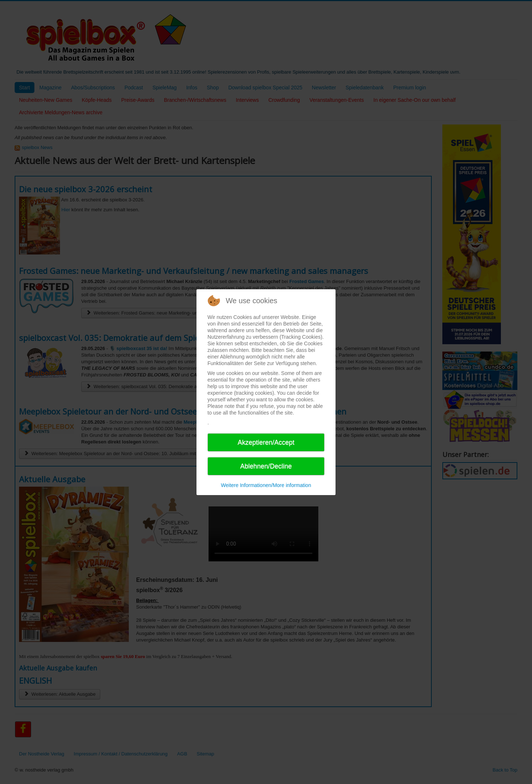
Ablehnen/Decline (266, 466)
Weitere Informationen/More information (266, 485)
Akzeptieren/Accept (266, 442)
